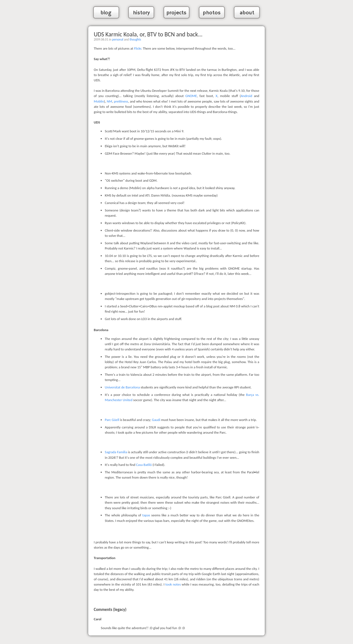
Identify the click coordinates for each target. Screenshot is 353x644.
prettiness (121, 101)
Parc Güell (112, 420)
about (247, 13)
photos (212, 13)
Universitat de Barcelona (122, 387)
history (141, 13)
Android (247, 96)
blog (106, 13)
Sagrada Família (116, 452)
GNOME (191, 96)
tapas (146, 515)
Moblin (99, 101)
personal (117, 39)
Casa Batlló (144, 465)
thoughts (135, 39)
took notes (173, 584)
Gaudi (156, 420)
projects (176, 13)
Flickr (138, 48)
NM (109, 101)
